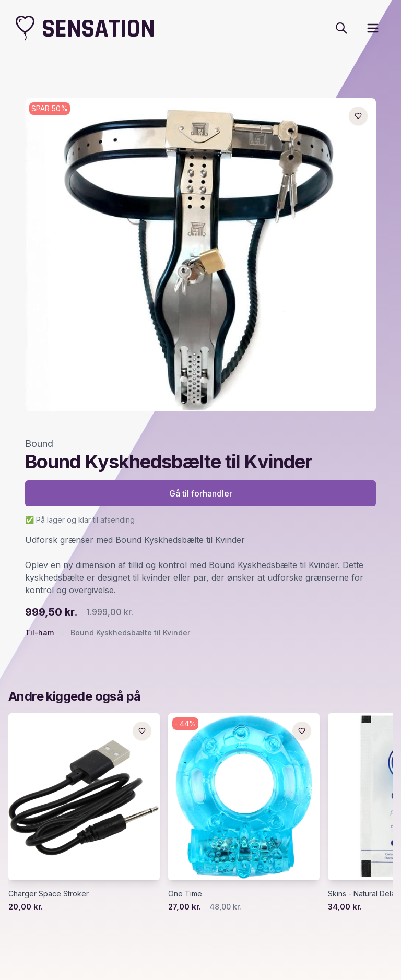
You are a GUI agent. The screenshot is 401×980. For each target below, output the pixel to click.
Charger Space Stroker (49, 894)
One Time (185, 894)
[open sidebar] (373, 28)
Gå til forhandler (201, 493)
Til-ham (39, 633)
